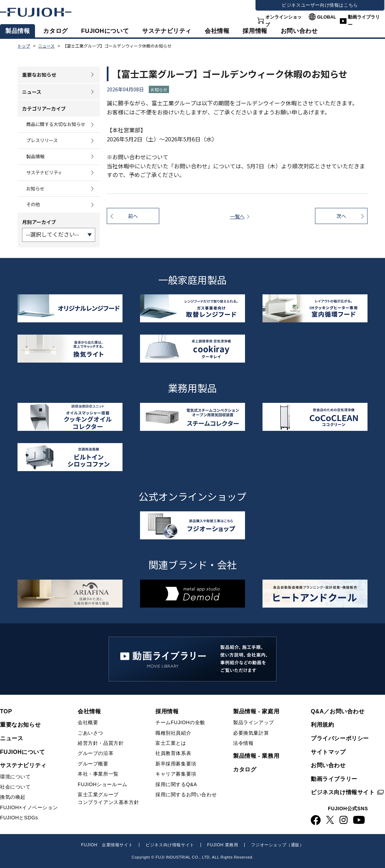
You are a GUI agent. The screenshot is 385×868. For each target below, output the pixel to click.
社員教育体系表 (173, 753)
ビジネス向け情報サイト (343, 792)
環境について (15, 777)
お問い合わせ (328, 765)
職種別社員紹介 (173, 733)
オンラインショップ (283, 21)
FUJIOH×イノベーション (29, 807)
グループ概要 (93, 764)
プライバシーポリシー (340, 738)
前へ (133, 216)
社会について (15, 787)
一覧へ (237, 216)
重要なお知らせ (39, 75)
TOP (6, 711)
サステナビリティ (167, 31)
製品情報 (17, 31)
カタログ (55, 31)
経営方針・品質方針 (101, 743)
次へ (341, 216)
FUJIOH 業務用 (223, 845)
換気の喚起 (13, 797)
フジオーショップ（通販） (277, 845)
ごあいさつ (90, 733)
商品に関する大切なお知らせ (56, 124)
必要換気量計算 (251, 733)
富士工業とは (171, 743)
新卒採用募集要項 (176, 764)
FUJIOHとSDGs (19, 818)
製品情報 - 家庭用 (256, 711)
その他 (33, 204)
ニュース (32, 92)
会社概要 (88, 722)
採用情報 (255, 31)
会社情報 (217, 31)
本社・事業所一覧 (98, 774)
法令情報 (243, 743)
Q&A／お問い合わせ (338, 711)
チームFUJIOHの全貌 (180, 722)
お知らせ (35, 188)
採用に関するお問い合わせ (186, 794)
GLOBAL (327, 17)
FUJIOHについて (105, 31)
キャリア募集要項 (176, 774)
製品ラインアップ (254, 722)
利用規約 (322, 725)
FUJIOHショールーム (103, 784)
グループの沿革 (96, 753)
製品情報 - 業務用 (256, 756)
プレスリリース (42, 140)
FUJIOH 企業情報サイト (107, 845)
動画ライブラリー (364, 21)
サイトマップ (328, 752)
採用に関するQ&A (176, 784)
